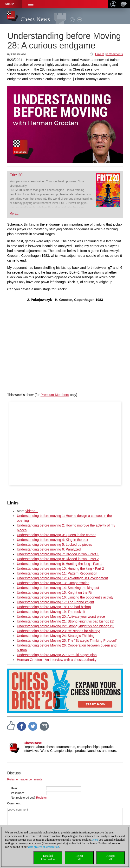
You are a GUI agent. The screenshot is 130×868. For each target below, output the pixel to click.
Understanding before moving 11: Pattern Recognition (57, 573)
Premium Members (55, 395)
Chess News (35, 19)
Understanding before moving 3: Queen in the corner (56, 535)
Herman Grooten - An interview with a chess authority (57, 660)
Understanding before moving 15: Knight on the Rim (56, 593)
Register (42, 798)
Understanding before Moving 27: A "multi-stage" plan (57, 655)
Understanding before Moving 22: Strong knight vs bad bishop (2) (66, 626)
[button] (31, 4)
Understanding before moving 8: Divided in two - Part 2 (58, 559)
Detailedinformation (48, 858)
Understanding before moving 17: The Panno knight (55, 602)
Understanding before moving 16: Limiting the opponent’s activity (65, 597)
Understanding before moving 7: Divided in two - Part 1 (58, 554)
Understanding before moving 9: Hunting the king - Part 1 (59, 564)
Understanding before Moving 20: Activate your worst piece (61, 617)
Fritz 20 (16, 175)
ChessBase (33, 743)
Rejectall (79, 858)
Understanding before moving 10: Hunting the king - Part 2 (60, 569)
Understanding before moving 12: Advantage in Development (62, 578)
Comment (14, 803)
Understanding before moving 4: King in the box (52, 540)
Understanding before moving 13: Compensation (53, 583)
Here (95, 840)
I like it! (100, 54)
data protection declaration (44, 847)
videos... (32, 511)
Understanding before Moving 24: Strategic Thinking (56, 636)
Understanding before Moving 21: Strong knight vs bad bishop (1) (66, 621)
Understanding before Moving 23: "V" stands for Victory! (58, 631)
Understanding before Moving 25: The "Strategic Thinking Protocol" (67, 641)
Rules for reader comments (25, 779)
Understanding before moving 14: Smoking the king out (58, 588)
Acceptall (110, 858)
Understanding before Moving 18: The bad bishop (54, 607)
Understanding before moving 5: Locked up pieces (54, 545)
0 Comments (115, 54)
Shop (9, 4)
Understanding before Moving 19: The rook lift (51, 612)
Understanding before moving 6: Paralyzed (49, 549)
